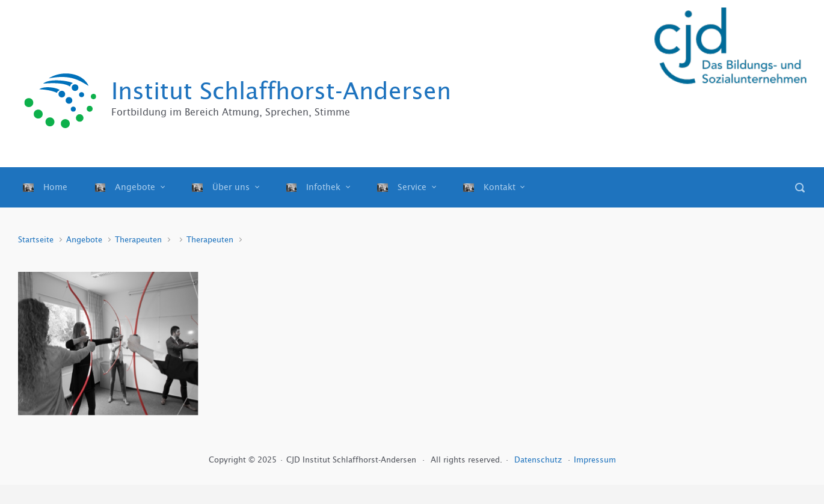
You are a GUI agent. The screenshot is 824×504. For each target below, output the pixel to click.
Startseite (36, 240)
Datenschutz (539, 460)
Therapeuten (138, 240)
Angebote (84, 240)
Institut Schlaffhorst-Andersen (281, 91)
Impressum (595, 460)
